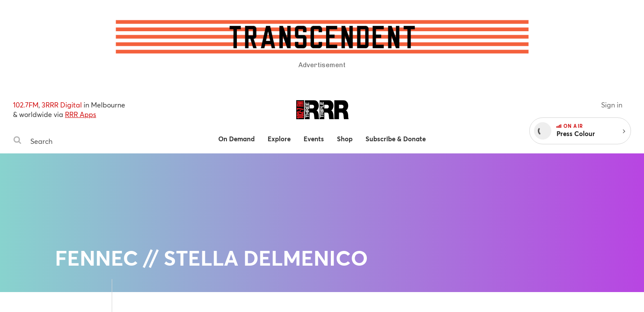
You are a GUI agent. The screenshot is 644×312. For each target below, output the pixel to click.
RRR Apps (81, 114)
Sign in (612, 105)
